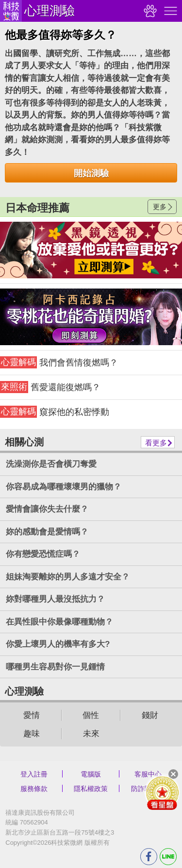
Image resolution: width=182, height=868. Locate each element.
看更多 (156, 443)
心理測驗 (50, 11)
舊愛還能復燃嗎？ (50, 387)
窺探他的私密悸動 (55, 412)
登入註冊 (34, 774)
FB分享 (149, 857)
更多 (160, 207)
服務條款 (34, 789)
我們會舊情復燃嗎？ (59, 362)
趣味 (32, 734)
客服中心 (148, 774)
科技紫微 (11, 11)
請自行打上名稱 (91, 250)
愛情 (32, 715)
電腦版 (91, 774)
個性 (91, 715)
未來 (91, 734)
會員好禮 (162, 792)
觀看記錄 (149, 11)
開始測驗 (91, 173)
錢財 (150, 715)
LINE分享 (168, 857)
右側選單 (169, 11)
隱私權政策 (91, 789)
